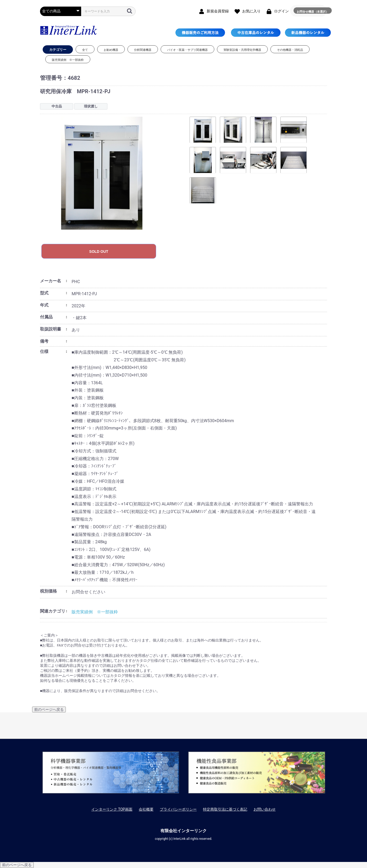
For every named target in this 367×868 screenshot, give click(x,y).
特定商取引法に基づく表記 (225, 809)
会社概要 (146, 809)
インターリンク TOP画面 (112, 809)
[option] (112, 173)
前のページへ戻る (49, 709)
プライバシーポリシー (178, 809)
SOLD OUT (99, 251)
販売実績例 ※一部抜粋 (95, 612)
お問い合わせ (265, 809)
